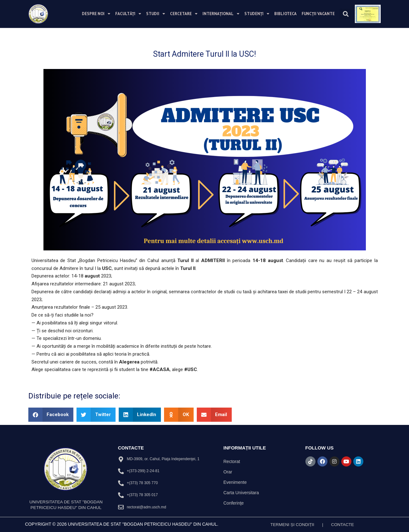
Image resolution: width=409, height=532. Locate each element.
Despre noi (96, 14)
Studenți (257, 14)
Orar (228, 472)
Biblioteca (285, 14)
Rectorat (232, 461)
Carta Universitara (241, 493)
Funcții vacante (318, 14)
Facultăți (128, 14)
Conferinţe (234, 503)
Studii (156, 14)
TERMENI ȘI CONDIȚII (292, 524)
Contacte (344, 524)
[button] (346, 14)
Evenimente (235, 482)
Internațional (221, 14)
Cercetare (184, 14)
